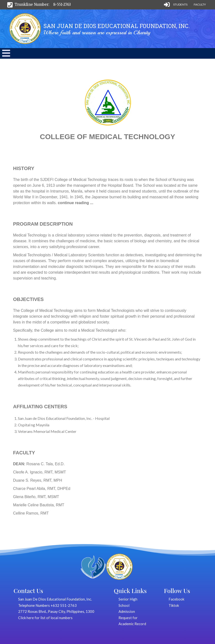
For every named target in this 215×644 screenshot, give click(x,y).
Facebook (176, 599)
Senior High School (128, 602)
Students (180, 4)
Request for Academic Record (132, 621)
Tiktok (174, 605)
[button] (6, 55)
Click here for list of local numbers (45, 618)
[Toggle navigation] (6, 54)
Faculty (200, 4)
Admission (127, 611)
